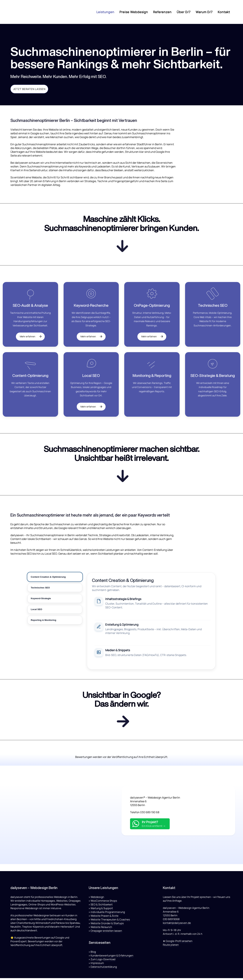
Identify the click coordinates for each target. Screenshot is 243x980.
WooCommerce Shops (104, 903)
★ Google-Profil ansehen (178, 943)
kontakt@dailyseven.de (177, 925)
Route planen (171, 947)
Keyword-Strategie (41, 599)
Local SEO (36, 610)
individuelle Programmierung (108, 914)
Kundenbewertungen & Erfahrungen (112, 957)
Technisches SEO (40, 588)
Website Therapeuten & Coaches (110, 921)
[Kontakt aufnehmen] (121, 723)
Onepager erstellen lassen (106, 933)
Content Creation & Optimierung (48, 578)
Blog (93, 954)
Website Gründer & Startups (107, 925)
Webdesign (97, 899)
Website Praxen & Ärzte (104, 918)
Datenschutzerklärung (104, 969)
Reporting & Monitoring (43, 621)
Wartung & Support (102, 910)
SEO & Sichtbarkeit (102, 906)
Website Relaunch (101, 929)
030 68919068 (171, 921)
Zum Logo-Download (103, 961)
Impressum (97, 965)
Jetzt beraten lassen (29, 89)
